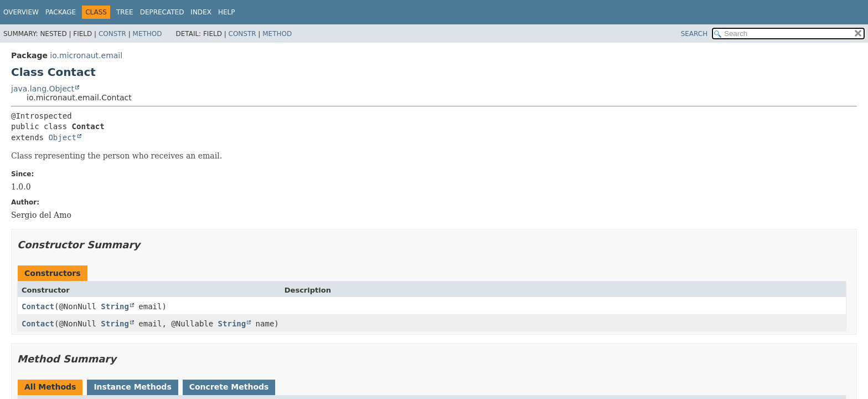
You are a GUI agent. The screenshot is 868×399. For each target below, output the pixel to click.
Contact (38, 306)
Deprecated (162, 12)
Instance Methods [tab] (132, 387)
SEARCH (694, 34)
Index (201, 12)
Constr (112, 34)
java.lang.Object (43, 89)
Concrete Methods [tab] (229, 387)
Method (148, 34)
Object (62, 137)
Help (227, 12)
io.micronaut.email (86, 55)
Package (61, 12)
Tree (125, 12)
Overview (21, 12)
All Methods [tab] (50, 387)
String (115, 306)
